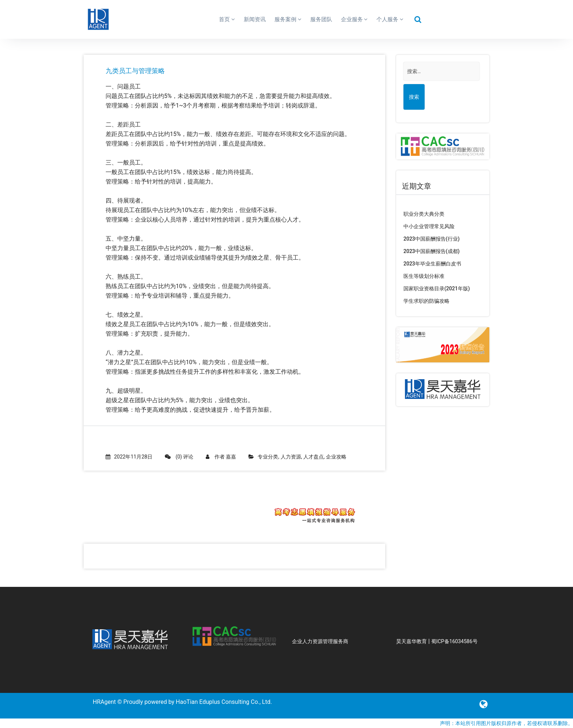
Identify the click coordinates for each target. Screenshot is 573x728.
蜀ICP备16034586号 (454, 641)
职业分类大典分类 (424, 214)
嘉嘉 (231, 457)
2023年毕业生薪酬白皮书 (432, 264)
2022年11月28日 (129, 457)
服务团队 (321, 19)
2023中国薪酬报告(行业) (432, 239)
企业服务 (354, 19)
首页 (227, 19)
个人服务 (390, 19)
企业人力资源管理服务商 (320, 641)
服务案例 (288, 19)
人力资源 (291, 457)
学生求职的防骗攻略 (426, 301)
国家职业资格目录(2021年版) (437, 288)
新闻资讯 (255, 19)
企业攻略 (336, 457)
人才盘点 (314, 457)
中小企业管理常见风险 (429, 226)
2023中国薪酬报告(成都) (432, 251)
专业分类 (268, 457)
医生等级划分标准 (424, 276)
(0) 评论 (179, 457)
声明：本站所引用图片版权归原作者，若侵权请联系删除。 (506, 723)
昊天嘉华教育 (411, 641)
